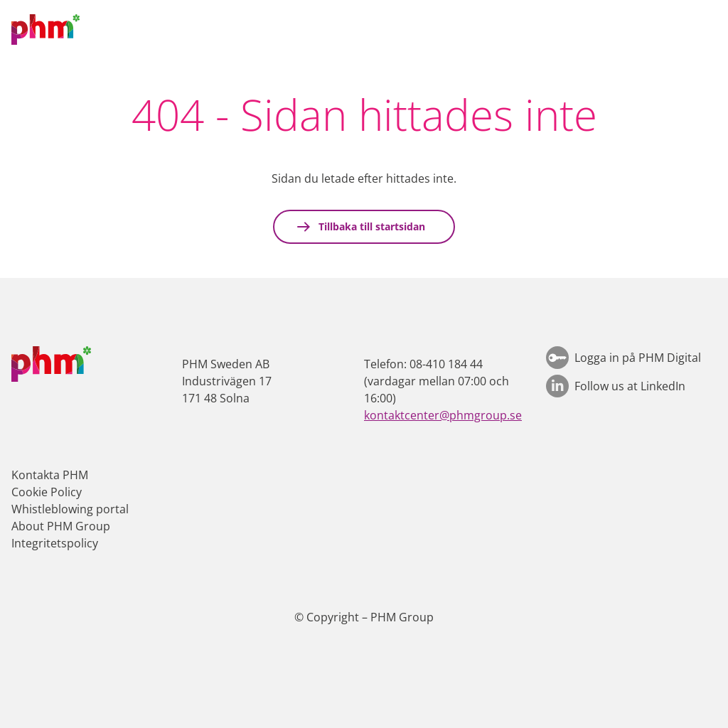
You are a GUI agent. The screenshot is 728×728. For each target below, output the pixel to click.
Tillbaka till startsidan (370, 226)
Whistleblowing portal (70, 509)
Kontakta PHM (50, 475)
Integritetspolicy (55, 543)
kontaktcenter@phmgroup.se (443, 415)
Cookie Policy (47, 492)
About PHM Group (61, 526)
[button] (703, 30)
